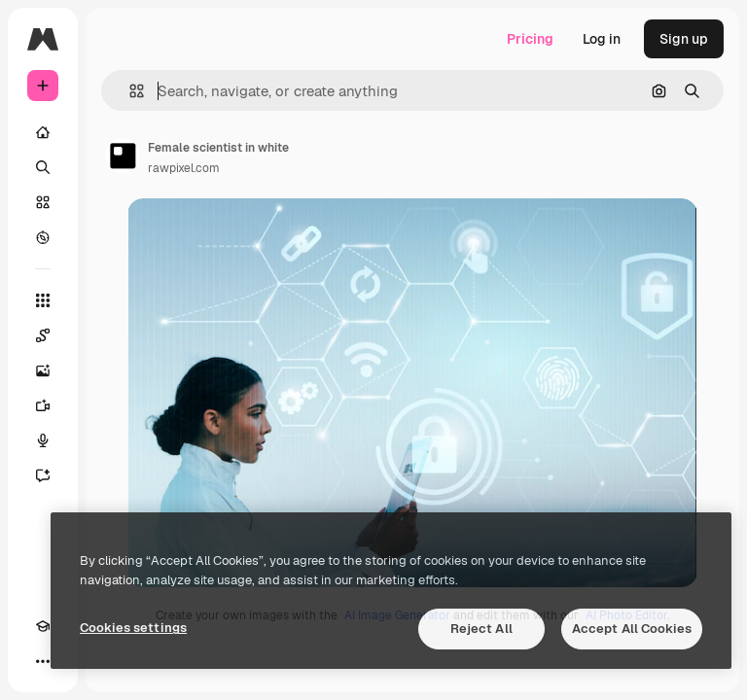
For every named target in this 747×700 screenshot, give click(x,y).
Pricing (530, 39)
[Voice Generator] (43, 440)
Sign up (684, 39)
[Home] (43, 132)
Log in (602, 39)
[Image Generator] (43, 370)
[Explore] (43, 237)
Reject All (481, 629)
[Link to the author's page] (123, 156)
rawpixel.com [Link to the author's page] (184, 168)
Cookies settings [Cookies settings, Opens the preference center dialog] (133, 628)
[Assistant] (43, 475)
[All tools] (43, 300)
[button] (129, 91)
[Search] (43, 167)
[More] (43, 661)
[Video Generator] (43, 405)
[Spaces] (43, 335)
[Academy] (43, 626)
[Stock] (43, 202)
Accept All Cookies (632, 629)
